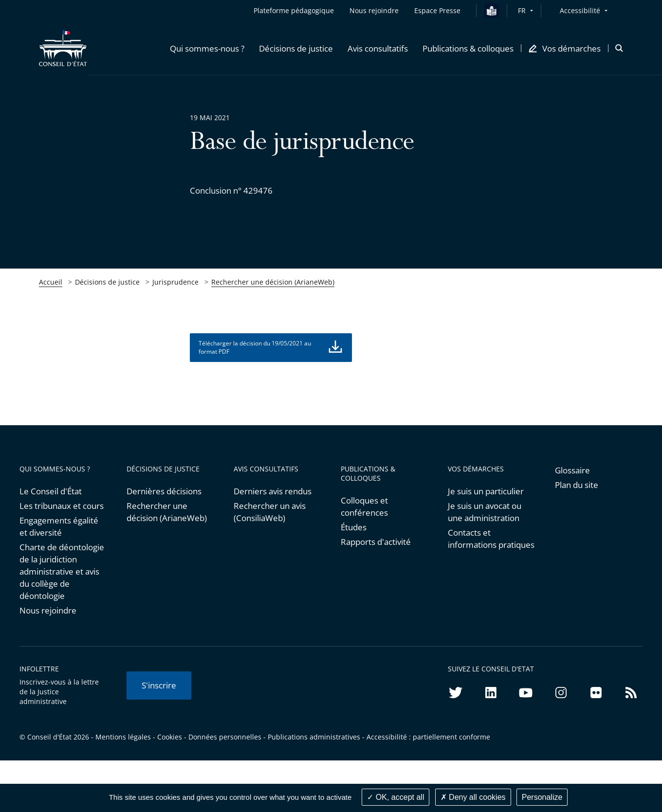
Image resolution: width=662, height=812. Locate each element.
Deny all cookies (473, 797)
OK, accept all (395, 797)
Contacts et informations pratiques (491, 539)
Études (354, 527)
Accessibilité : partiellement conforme (428, 737)
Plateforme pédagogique (294, 10)
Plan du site (577, 485)
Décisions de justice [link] (107, 282)
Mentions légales (123, 737)
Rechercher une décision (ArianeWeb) (273, 282)
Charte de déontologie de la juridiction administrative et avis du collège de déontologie (62, 571)
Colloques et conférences (364, 506)
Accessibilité (580, 10)
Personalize (542, 797)
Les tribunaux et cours (62, 506)
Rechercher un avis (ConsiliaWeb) (270, 512)
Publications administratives (314, 737)
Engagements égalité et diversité (59, 526)
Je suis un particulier (486, 491)
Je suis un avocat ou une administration (485, 512)
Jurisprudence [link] (175, 282)
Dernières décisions (164, 491)
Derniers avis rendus (273, 491)
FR (522, 10)
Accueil (51, 282)
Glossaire (572, 470)
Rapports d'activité (376, 542)
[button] (207, 48)
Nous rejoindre (48, 610)
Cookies (170, 737)
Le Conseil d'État (51, 491)
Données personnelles (225, 737)
